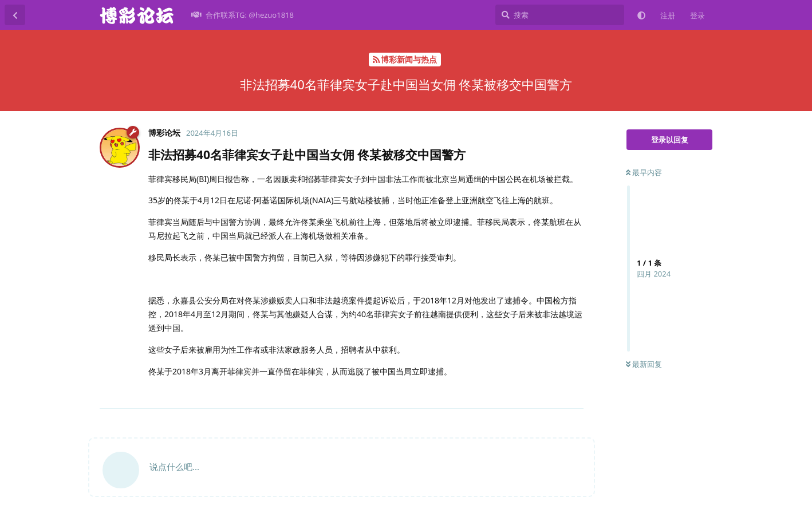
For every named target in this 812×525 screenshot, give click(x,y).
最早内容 (644, 172)
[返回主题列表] (15, 15)
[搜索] (560, 15)
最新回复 (644, 364)
